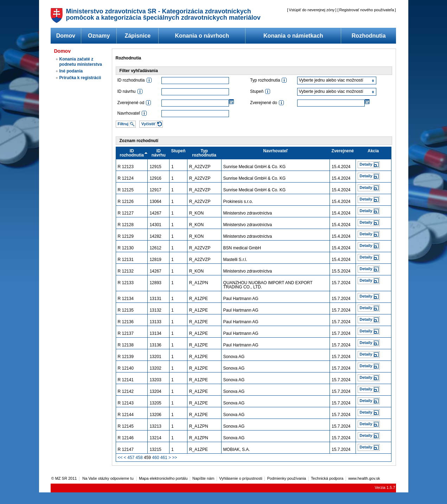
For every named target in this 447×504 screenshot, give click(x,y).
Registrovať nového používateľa (367, 10)
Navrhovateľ (275, 151)
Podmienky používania (287, 478)
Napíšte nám (203, 478)
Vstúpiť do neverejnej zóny (312, 10)
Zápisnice (138, 36)
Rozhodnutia (369, 36)
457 (131, 458)
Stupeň (178, 151)
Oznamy (99, 36)
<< (120, 458)
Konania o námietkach (293, 36)
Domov (66, 36)
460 (155, 458)
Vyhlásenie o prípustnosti (241, 478)
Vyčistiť (148, 124)
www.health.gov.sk (364, 478)
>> (174, 458)
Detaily (366, 164)
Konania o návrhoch (202, 36)
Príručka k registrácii (80, 78)
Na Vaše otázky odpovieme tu (108, 478)
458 (139, 458)
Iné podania (71, 71)
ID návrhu (159, 153)
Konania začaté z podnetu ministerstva (81, 62)
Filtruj (123, 124)
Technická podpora (327, 478)
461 (164, 458)
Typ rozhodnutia (204, 153)
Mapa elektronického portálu (163, 478)
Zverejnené (343, 151)
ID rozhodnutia (132, 153)
